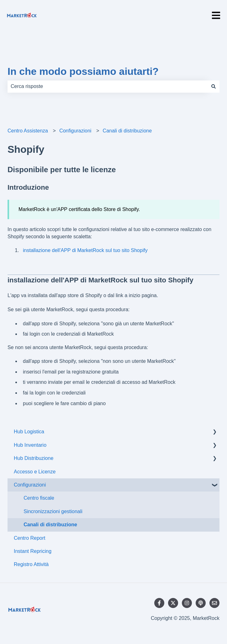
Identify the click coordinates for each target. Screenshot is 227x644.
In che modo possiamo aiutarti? (83, 71)
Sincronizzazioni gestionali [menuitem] (53, 511)
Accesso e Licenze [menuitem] (35, 472)
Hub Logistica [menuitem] (29, 432)
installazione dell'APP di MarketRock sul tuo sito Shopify (85, 250)
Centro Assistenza (28, 131)
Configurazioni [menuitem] (30, 485)
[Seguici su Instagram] (187, 603)
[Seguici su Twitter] (173, 603)
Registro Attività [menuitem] (31, 564)
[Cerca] (214, 86)
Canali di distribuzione (127, 131)
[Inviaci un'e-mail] (214, 603)
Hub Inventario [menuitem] (30, 445)
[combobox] (108, 86)
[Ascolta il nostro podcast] (201, 603)
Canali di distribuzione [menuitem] (50, 525)
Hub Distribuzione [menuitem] (34, 458)
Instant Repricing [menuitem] (33, 551)
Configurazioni (75, 131)
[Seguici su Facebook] (159, 603)
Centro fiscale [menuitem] (39, 498)
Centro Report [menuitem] (30, 538)
